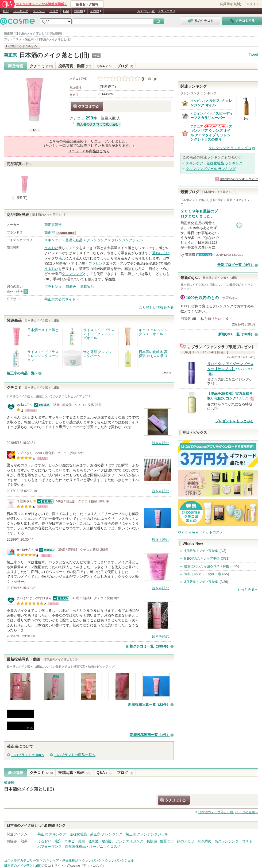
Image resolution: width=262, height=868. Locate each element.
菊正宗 (10, 55)
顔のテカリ (186, 841)
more (165, 372)
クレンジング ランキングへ (230, 148)
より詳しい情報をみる (156, 307)
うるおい (51, 248)
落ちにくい (161, 253)
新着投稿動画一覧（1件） (150, 735)
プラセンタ (97, 263)
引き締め (205, 841)
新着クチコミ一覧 (148, 646)
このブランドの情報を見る (22, 46)
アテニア (197, 126)
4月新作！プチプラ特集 (201, 551)
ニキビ (70, 841)
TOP (6, 11)
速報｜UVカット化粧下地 (203, 574)
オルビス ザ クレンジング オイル (211, 103)
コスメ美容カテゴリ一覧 (22, 861)
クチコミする (87, 106)
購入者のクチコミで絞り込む (98, 124)
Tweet (253, 54)
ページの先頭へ (228, 812)
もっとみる (246, 589)
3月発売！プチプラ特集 (201, 582)
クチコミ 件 (83, 118)
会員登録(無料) (230, 4)
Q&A (66, 11)
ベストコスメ (167, 11)
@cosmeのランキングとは (239, 179)
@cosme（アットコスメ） (86, 866)
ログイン (253, 4)
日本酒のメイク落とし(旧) (54, 55)
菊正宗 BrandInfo (68, 233)
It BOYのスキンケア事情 (202, 559)
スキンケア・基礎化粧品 (63, 240)
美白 (82, 841)
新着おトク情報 (87, 4)
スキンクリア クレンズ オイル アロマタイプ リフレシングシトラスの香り (211, 133)
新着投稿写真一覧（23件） (149, 705)
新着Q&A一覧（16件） (236, 334)
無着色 (71, 287)
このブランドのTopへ (28, 755)
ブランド (39, 11)
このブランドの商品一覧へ (75, 755)
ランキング (21, 11)
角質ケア (167, 841)
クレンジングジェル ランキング (211, 169)
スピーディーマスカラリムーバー (212, 116)
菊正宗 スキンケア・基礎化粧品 (62, 834)
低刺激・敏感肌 (100, 841)
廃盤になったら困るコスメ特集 (207, 566)
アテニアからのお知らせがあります (215, 126)
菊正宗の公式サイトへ (62, 299)
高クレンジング (227, 841)
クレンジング (97, 240)
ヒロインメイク (202, 114)
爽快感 (152, 841)
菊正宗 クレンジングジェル (147, 834)
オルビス (197, 101)
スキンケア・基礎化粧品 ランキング (214, 163)
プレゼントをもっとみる (234, 421)
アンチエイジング (129, 841)
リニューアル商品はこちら (89, 151)
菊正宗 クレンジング (106, 834)
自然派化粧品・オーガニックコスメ (93, 846)
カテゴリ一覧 (146, 11)
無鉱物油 (87, 287)
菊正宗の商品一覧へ (22, 373)
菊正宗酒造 (53, 225)
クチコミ (41, 66)
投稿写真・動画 (75, 66)
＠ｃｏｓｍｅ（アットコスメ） (202, 532)
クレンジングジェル (127, 240)
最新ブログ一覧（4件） (236, 265)
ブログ (54, 11)
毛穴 (62, 258)
